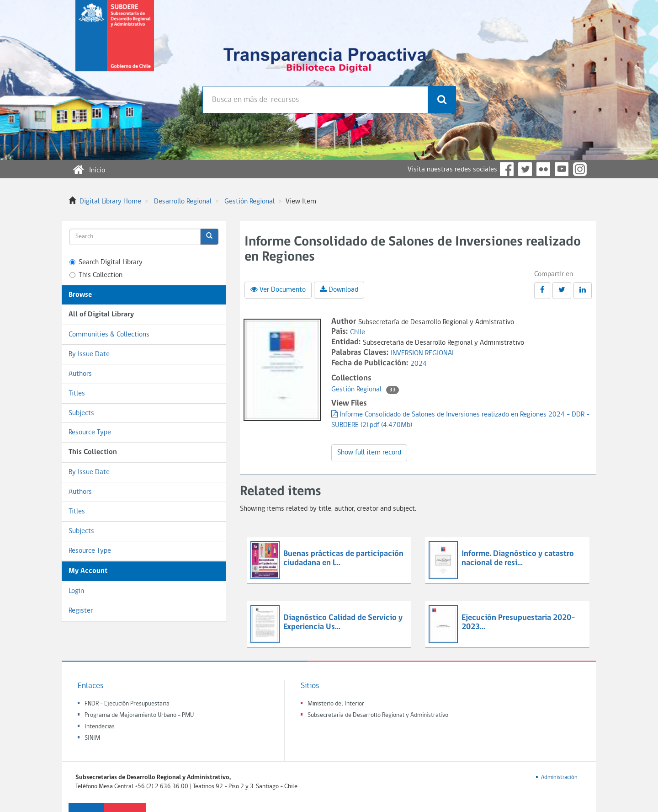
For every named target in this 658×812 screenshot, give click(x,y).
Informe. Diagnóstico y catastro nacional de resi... (518, 558)
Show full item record (369, 453)
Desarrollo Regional (183, 202)
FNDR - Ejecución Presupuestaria (127, 704)
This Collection (96, 275)
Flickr (543, 169)
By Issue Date (89, 354)
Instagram (580, 169)
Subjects (81, 413)
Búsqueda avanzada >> (236, 123)
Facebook (507, 169)
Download (339, 289)
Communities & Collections (109, 335)
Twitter (525, 169)
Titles (77, 394)
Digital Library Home (110, 202)
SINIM (92, 738)
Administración (559, 777)
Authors (80, 374)
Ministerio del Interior (336, 704)
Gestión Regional (249, 202)
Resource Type (90, 433)
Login (76, 591)
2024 (419, 364)
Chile (358, 332)
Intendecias (100, 727)
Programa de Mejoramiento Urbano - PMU (139, 715)
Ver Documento (278, 289)
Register (81, 611)
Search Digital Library (106, 262)
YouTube (562, 169)
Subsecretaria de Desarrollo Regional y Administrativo (378, 715)
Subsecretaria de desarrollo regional (115, 43)
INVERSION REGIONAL (423, 353)
